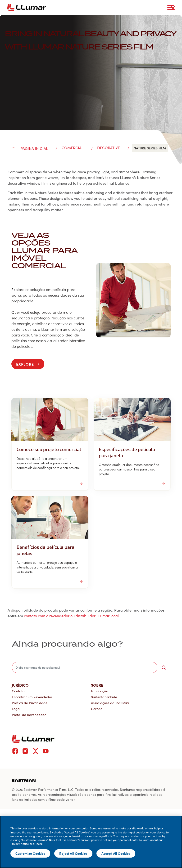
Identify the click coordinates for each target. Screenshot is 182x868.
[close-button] (173, 8)
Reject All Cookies (73, 853)
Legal (16, 709)
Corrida (97, 709)
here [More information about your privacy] (40, 844)
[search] (85, 667)
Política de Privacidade (30, 703)
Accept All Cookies (116, 853)
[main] (91, 842)
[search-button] (164, 667)
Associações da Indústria (110, 703)
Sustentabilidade (104, 697)
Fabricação (100, 691)
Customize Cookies (30, 853)
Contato (18, 691)
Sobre (97, 685)
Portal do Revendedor (29, 715)
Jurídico (20, 685)
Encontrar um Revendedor (32, 697)
